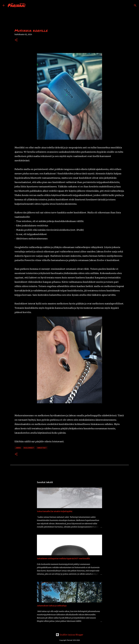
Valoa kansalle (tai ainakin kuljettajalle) (55, 511)
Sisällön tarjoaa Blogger (69, 635)
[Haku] (29, 5)
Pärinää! (16, 5)
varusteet (42, 448)
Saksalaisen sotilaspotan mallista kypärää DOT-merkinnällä (63, 559)
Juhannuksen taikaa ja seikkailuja (52, 606)
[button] (16, 40)
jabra (18, 448)
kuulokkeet (29, 448)
